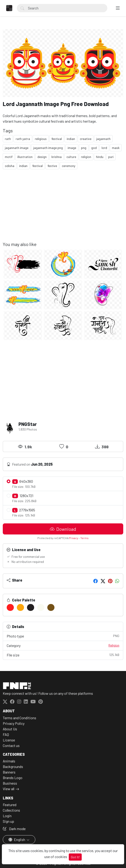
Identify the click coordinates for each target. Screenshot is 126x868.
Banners (9, 772)
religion (86, 157)
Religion (114, 645)
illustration (25, 157)
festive (52, 166)
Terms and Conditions (19, 718)
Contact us (11, 745)
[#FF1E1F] (10, 607)
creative (86, 139)
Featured (10, 805)
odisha (10, 166)
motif (9, 157)
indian (71, 139)
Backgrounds (13, 766)
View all (9, 789)
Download (63, 529)
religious (41, 139)
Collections (11, 810)
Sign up (8, 821)
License (9, 740)
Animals (9, 761)
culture (71, 157)
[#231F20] (31, 607)
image (72, 148)
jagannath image (17, 148)
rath (8, 139)
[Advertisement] (63, 209)
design (42, 157)
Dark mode (14, 829)
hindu (100, 157)
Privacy (74, 538)
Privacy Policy (14, 723)
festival (57, 139)
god (94, 148)
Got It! (75, 857)
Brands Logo (13, 778)
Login (7, 816)
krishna (57, 157)
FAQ (6, 734)
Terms (84, 538)
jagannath (103, 139)
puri (111, 157)
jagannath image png (48, 148)
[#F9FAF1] (41, 607)
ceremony (69, 166)
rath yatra (23, 139)
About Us (10, 729)
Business (10, 783)
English (17, 839)
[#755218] (51, 607)
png (84, 148)
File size (63, 655)
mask (116, 148)
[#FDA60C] (20, 607)
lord (104, 148)
